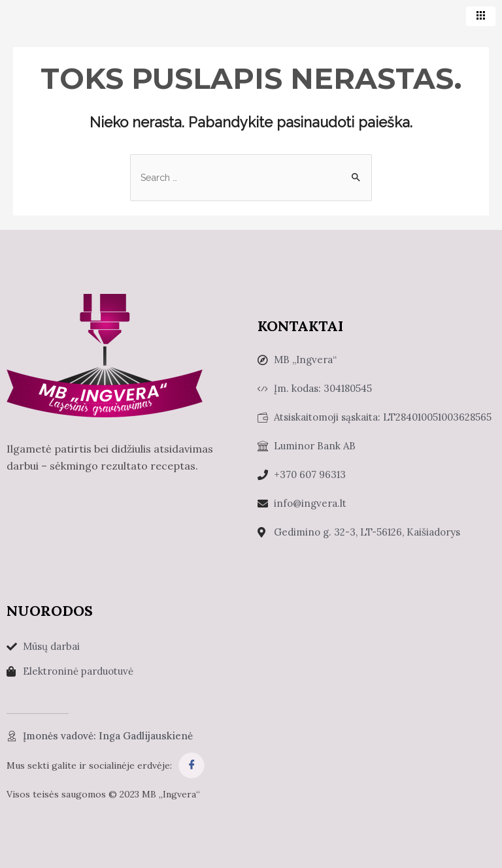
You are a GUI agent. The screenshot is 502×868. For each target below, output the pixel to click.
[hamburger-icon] (481, 16)
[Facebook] (192, 765)
